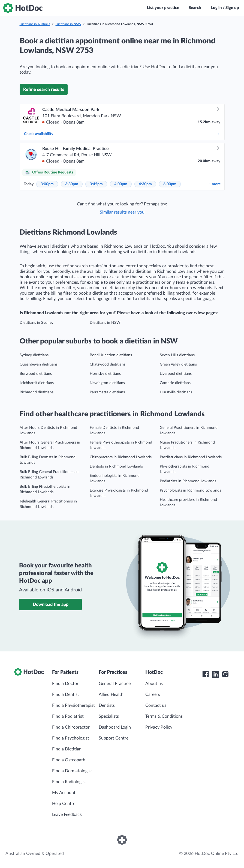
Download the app (51, 604)
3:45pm (96, 184)
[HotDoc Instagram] (225, 674)
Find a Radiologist (69, 782)
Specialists (109, 716)
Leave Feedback (67, 815)
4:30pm (145, 184)
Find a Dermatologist (72, 771)
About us (154, 684)
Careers (153, 695)
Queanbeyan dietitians (39, 364)
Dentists (107, 705)
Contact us (156, 705)
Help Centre (64, 804)
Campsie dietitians (175, 383)
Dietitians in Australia (35, 24)
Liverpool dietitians (176, 374)
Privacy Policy (159, 727)
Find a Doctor (65, 684)
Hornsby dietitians (105, 374)
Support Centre (114, 738)
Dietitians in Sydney (37, 323)
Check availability (122, 134)
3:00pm (47, 184)
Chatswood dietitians (108, 364)
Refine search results (44, 89)
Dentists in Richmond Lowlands (116, 466)
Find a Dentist (66, 695)
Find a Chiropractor (71, 727)
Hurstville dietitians (176, 392)
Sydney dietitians (34, 355)
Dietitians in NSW (68, 24)
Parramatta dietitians (107, 392)
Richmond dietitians (37, 392)
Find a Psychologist (71, 738)
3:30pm (72, 184)
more (215, 184)
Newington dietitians (107, 383)
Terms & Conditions (164, 716)
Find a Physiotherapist (73, 705)
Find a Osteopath (69, 760)
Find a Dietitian (67, 749)
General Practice (115, 684)
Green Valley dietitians (178, 364)
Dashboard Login (115, 727)
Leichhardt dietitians (37, 383)
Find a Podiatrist (68, 716)
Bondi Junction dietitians (111, 355)
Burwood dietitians (36, 374)
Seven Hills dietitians (177, 355)
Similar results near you (122, 212)
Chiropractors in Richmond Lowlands (121, 457)
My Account (64, 793)
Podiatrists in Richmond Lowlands (188, 481)
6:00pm (170, 184)
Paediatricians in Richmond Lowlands (191, 457)
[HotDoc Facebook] (206, 674)
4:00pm (121, 184)
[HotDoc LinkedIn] (215, 674)
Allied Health (111, 695)
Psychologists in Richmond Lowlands (190, 490)
